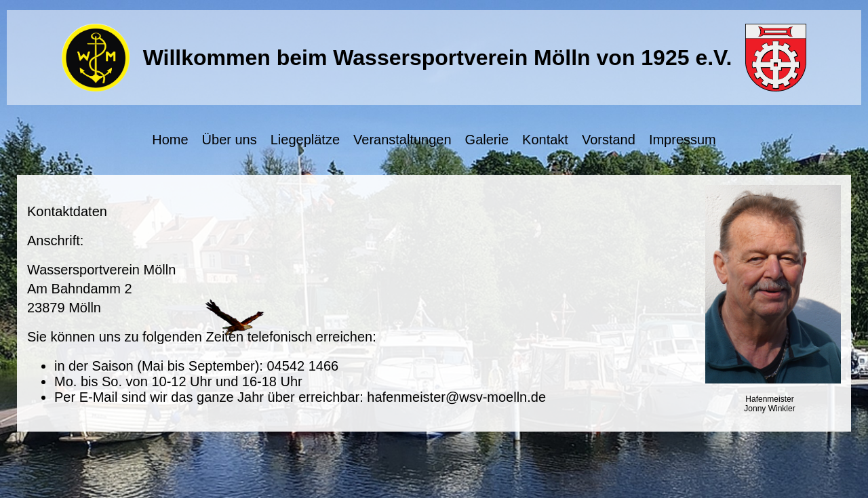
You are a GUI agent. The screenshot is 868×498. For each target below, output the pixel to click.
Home (170, 140)
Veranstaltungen (402, 140)
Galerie (487, 140)
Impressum (683, 140)
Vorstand (609, 140)
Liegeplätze (305, 140)
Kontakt (545, 140)
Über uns (230, 140)
